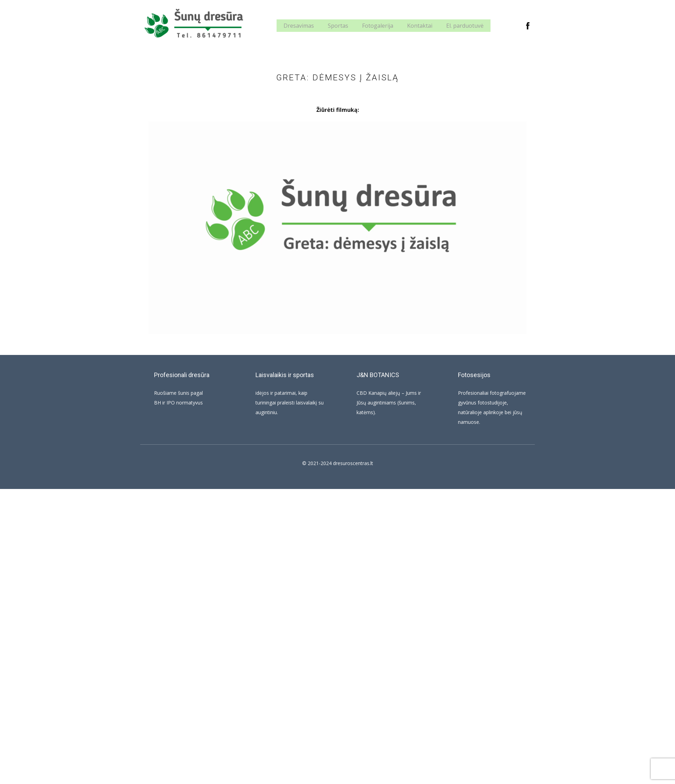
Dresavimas (299, 26)
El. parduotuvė (465, 26)
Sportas (338, 26)
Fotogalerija (378, 26)
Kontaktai (420, 26)
